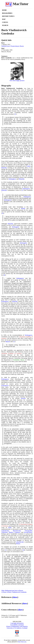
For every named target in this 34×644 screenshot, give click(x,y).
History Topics (8, 16)
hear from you (22, 642)
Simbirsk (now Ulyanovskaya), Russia (13, 46)
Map (4, 19)
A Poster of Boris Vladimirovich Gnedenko (14, 592)
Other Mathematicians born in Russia (12, 591)
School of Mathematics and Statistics (17, 626)
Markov (11, 532)
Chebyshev (5, 532)
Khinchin (4, 168)
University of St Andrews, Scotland (17, 628)
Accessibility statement (17, 625)
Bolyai (18, 544)
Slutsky (23, 208)
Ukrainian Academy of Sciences (12, 353)
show (15, 597)
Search (5, 25)
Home (4, 10)
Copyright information (17, 623)
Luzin (28, 166)
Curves (5, 22)
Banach (8, 342)
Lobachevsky (5, 531)
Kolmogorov (12, 179)
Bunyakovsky (17, 531)
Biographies (7, 13)
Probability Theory (19, 360)
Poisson (23, 398)
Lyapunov (17, 532)
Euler (10, 528)
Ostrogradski (29, 531)
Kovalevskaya (28, 532)
